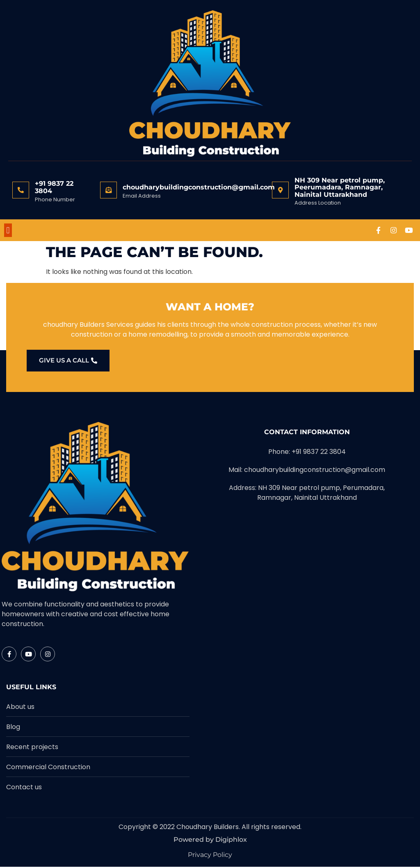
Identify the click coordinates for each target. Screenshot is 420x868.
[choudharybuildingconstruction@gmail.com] (108, 190)
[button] (8, 231)
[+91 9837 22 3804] (21, 190)
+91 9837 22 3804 (54, 187)
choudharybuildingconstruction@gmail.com (199, 187)
